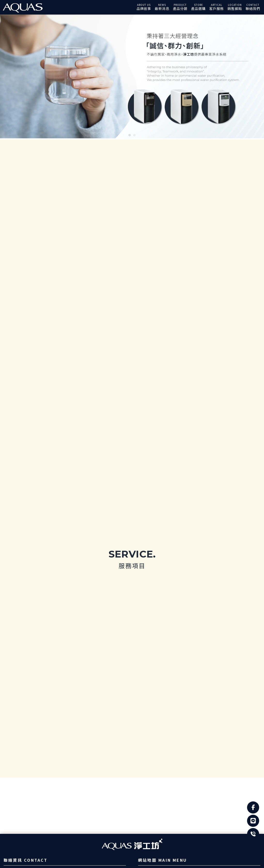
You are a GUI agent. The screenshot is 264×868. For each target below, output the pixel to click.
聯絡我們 (253, 8)
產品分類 (180, 8)
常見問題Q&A (157, 710)
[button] (130, 135)
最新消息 (162, 8)
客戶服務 (217, 8)
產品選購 (198, 8)
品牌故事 (144, 8)
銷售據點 (235, 8)
